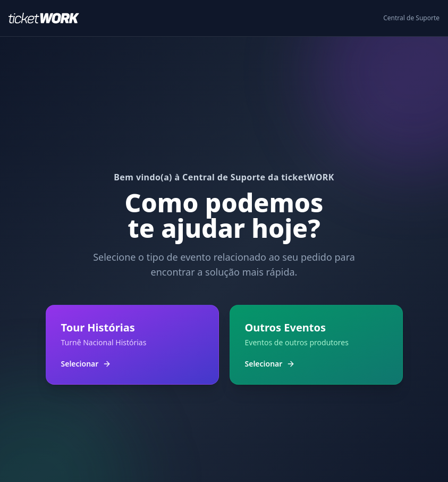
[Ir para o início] (48, 18)
